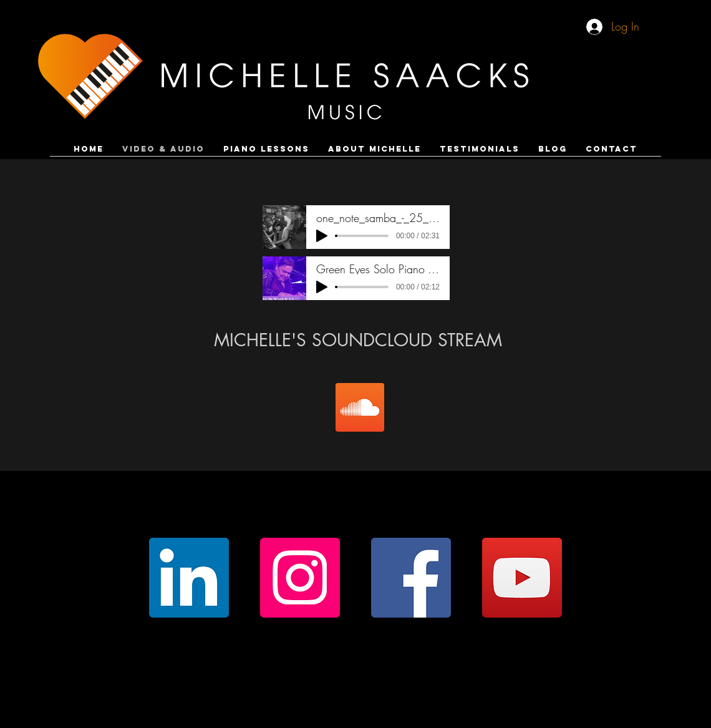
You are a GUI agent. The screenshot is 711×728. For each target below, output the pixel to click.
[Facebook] (411, 578)
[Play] (322, 236)
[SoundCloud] (360, 407)
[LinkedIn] (189, 578)
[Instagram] (300, 578)
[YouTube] (522, 578)
